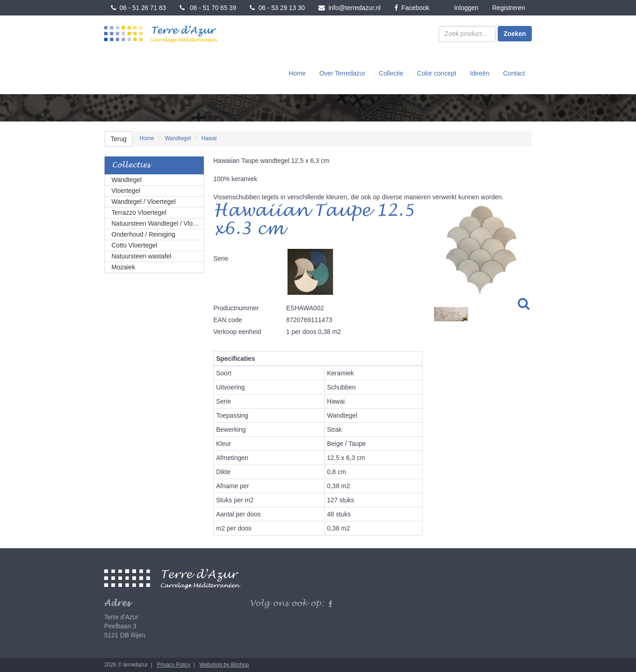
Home (297, 73)
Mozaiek (123, 267)
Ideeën (480, 73)
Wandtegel (126, 180)
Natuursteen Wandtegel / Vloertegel (158, 223)
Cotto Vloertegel (134, 245)
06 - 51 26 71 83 (139, 8)
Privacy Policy (174, 665)
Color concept (437, 73)
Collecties (131, 165)
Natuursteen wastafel (141, 256)
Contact (514, 73)
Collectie (391, 73)
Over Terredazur (342, 73)
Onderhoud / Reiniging (143, 234)
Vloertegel (126, 191)
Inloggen (466, 8)
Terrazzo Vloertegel (139, 212)
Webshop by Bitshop (224, 665)
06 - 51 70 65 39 (208, 8)
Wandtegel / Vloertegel (144, 202)
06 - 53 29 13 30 (277, 8)
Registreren (509, 8)
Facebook (412, 8)
